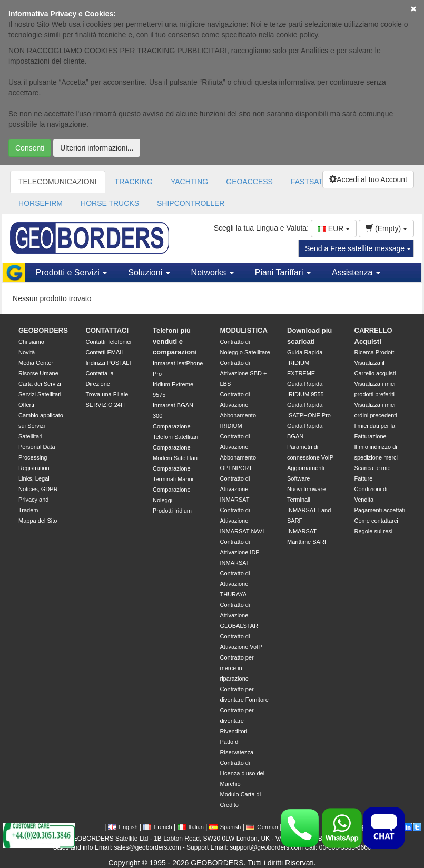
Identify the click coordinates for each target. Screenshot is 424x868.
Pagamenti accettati (380, 510)
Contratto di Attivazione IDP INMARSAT (240, 552)
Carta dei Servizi (40, 384)
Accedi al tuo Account (368, 179)
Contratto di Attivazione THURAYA (235, 584)
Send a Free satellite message (358, 248)
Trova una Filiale (107, 394)
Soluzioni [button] (149, 272)
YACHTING (189, 182)
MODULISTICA (244, 330)
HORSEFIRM (41, 203)
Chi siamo (31, 342)
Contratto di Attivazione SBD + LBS (244, 373)
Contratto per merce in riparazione (237, 668)
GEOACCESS (249, 182)
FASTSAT (307, 182)
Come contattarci (376, 521)
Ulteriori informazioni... (97, 148)
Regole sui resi (374, 531)
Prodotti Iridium (172, 511)
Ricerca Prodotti (375, 352)
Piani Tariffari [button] (283, 272)
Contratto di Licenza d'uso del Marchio (243, 773)
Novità (27, 352)
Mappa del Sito (38, 521)
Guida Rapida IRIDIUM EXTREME (305, 363)
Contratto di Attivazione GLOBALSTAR (239, 615)
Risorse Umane (38, 373)
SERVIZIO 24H (105, 405)
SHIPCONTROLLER (191, 203)
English (123, 827)
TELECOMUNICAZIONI (58, 182)
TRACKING (134, 182)
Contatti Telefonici (109, 342)
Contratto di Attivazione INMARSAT (235, 489)
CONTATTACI (107, 330)
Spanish (225, 827)
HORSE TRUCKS (110, 203)
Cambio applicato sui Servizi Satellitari (41, 426)
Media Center (36, 363)
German (262, 827)
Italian (191, 827)
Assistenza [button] (356, 272)
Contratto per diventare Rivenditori (237, 721)
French (157, 827)
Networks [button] (213, 272)
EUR (334, 228)
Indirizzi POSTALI (109, 363)
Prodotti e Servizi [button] (71, 272)
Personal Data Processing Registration (37, 457)
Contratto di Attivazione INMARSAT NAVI (242, 521)
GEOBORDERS (43, 330)
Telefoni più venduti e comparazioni (175, 341)
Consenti (30, 148)
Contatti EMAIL (105, 352)
